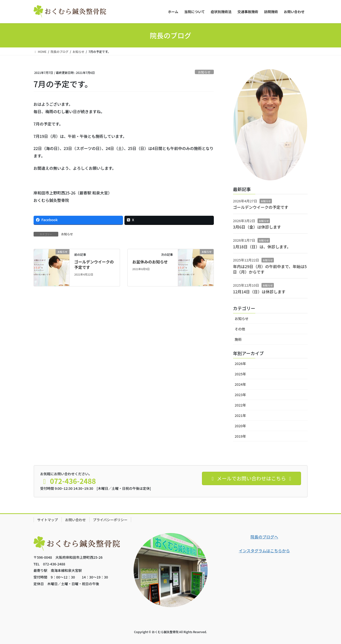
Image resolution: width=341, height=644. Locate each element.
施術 (238, 339)
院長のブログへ (264, 537)
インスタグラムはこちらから (264, 551)
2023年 (241, 395)
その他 (240, 329)
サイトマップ (48, 520)
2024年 (241, 384)
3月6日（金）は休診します (257, 227)
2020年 (241, 426)
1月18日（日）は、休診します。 (262, 247)
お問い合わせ (76, 520)
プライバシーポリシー (110, 520)
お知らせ (204, 72)
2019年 (241, 436)
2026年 (241, 364)
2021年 (241, 415)
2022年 (241, 405)
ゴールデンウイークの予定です (94, 264)
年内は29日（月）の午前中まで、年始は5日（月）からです (270, 269)
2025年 (241, 374)
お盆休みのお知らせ (150, 262)
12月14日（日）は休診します (259, 292)
